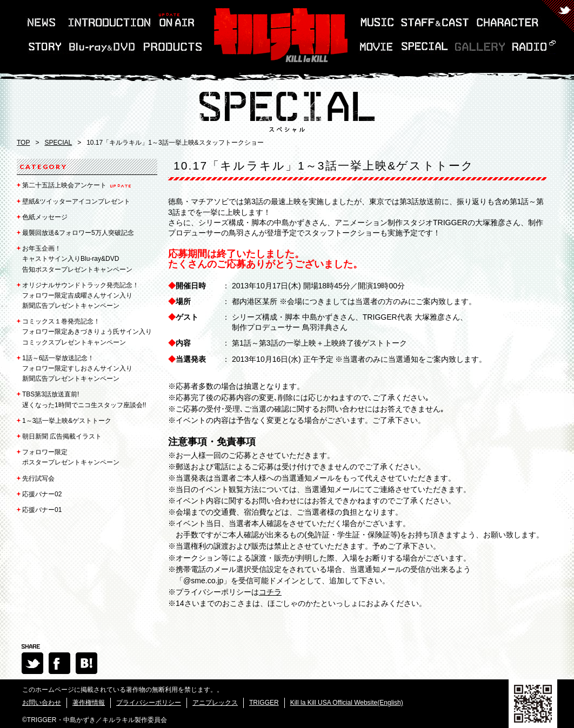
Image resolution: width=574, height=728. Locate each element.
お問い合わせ (42, 703)
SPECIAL (58, 143)
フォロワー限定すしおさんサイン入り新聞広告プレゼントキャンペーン (77, 368)
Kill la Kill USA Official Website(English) (347, 703)
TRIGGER (264, 703)
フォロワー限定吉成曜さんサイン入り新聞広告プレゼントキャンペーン (81, 295)
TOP (23, 143)
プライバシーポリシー (149, 703)
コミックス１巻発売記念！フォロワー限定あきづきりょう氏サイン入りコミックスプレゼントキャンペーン (87, 332)
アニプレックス (215, 703)
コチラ (270, 592)
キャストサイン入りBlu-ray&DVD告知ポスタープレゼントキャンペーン (77, 259)
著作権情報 (89, 703)
